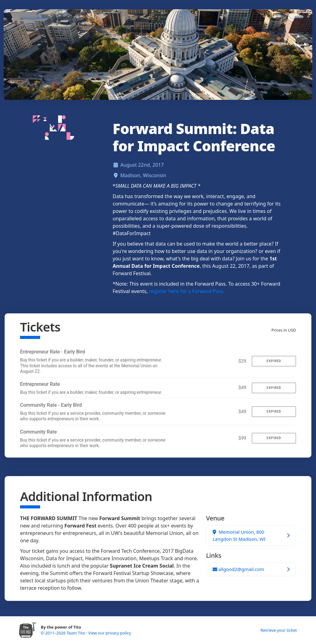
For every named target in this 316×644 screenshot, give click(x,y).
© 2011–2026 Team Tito (63, 633)
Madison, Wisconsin (143, 175)
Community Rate (38, 432)
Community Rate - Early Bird (51, 405)
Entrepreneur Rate (40, 384)
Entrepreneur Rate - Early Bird (52, 352)
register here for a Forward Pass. (187, 291)
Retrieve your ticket (279, 630)
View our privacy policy (110, 633)
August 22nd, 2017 (142, 165)
